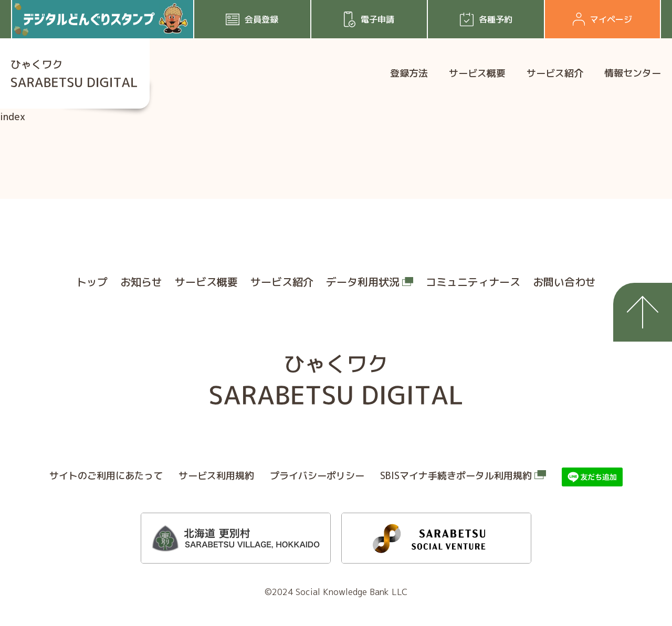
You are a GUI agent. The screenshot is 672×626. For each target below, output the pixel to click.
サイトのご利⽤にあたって (106, 476)
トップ (92, 282)
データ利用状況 (363, 282)
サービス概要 (477, 73)
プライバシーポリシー (317, 476)
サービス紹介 (555, 73)
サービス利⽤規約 (216, 476)
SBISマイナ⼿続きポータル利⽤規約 (456, 476)
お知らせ (141, 282)
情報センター (633, 73)
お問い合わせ (564, 282)
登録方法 (409, 73)
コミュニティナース (473, 282)
